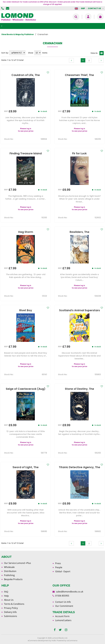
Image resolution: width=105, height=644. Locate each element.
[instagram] (66, 630)
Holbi (54, 640)
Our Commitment (64, 606)
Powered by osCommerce (67, 640)
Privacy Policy (11, 608)
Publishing (9, 575)
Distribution (10, 571)
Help (6, 596)
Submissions (11, 616)
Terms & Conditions (14, 604)
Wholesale (9, 567)
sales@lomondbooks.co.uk (70, 592)
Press (58, 563)
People (59, 567)
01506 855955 (3, 8)
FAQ (6, 592)
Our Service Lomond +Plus (17, 563)
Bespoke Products (13, 579)
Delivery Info (10, 612)
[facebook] (55, 630)
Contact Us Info (63, 602)
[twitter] (60, 630)
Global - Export (63, 571)
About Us (9, 600)
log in (29, 129)
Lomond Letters (63, 620)
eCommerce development (38, 640)
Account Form (62, 616)
